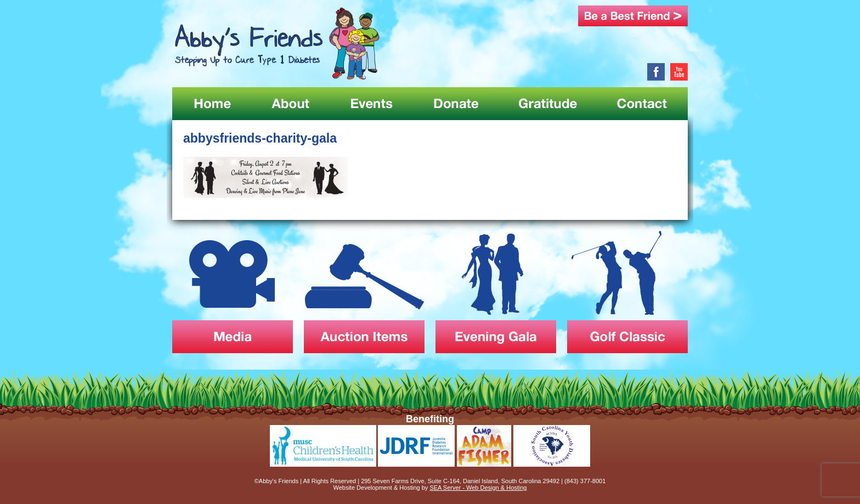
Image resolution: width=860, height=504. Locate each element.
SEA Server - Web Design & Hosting (478, 488)
